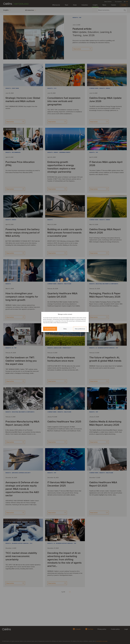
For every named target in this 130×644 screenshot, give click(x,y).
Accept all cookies (50, 329)
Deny (65, 329)
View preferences (80, 329)
